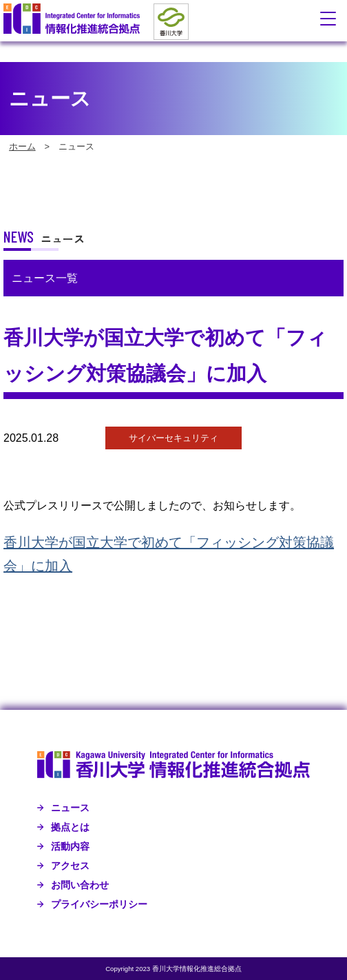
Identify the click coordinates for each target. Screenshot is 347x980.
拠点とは (70, 827)
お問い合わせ (80, 885)
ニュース (70, 808)
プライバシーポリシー (99, 904)
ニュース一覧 (45, 278)
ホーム (22, 146)
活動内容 (70, 846)
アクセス (70, 866)
